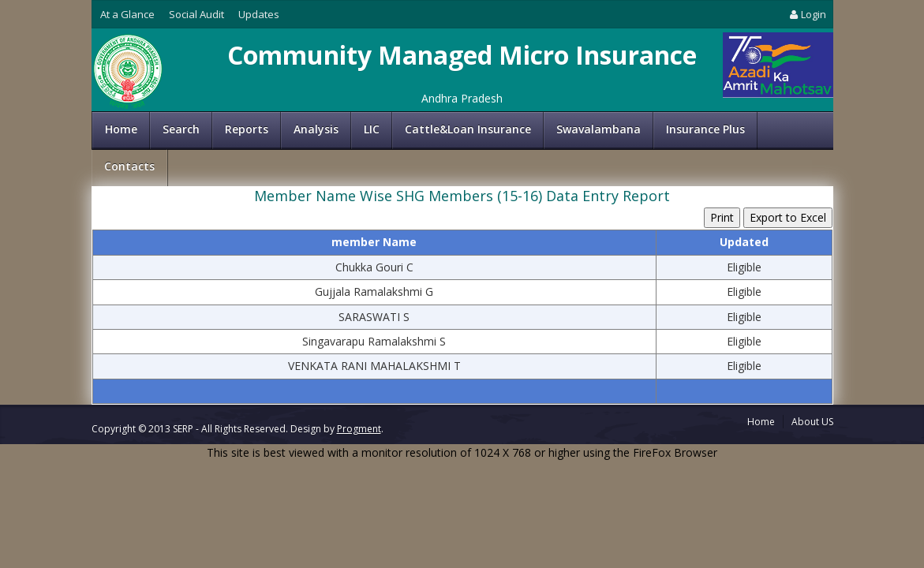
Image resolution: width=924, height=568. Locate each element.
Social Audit (196, 14)
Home (121, 129)
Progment (359, 429)
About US (812, 422)
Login (806, 14)
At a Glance (127, 14)
